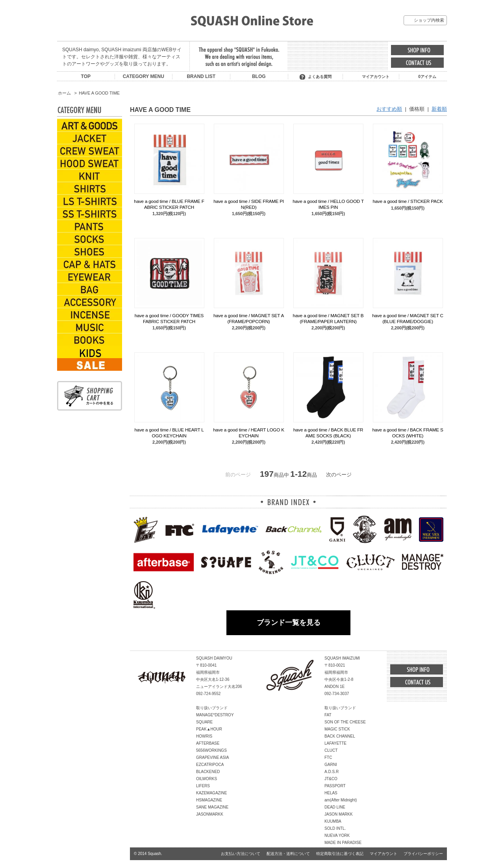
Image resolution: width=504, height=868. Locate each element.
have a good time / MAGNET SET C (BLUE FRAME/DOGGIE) (408, 318)
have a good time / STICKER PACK (408, 201)
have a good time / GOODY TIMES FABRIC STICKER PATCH (169, 318)
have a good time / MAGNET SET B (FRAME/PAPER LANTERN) (328, 318)
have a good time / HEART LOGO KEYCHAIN (248, 432)
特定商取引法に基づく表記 (340, 854)
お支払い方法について (241, 854)
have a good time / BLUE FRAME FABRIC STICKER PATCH (169, 204)
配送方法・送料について (288, 854)
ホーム (64, 93)
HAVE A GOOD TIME (99, 93)
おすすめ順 (389, 109)
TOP (86, 76)
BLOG (259, 76)
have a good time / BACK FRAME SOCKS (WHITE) (408, 432)
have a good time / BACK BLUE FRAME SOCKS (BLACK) (328, 432)
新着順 (439, 109)
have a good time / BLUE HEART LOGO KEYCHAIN (169, 432)
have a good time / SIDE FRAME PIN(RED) (249, 204)
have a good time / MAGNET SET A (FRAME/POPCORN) (249, 318)
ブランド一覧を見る (289, 623)
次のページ (339, 475)
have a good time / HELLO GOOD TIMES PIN (328, 204)
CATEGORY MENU (144, 76)
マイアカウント (376, 77)
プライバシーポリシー (423, 854)
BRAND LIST (201, 76)
